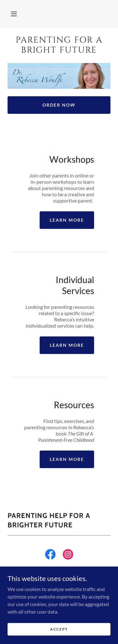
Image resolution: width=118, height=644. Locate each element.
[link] (59, 45)
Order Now (59, 105)
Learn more (67, 220)
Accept (59, 629)
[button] (14, 14)
